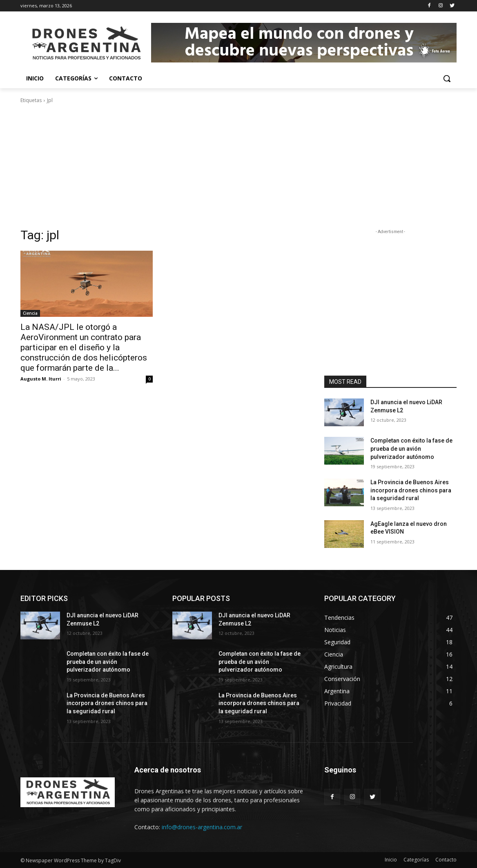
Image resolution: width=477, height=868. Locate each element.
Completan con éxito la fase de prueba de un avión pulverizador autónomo (411, 448)
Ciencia (30, 313)
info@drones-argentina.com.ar (202, 827)
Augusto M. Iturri (41, 379)
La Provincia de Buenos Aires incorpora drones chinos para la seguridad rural (411, 490)
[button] (447, 78)
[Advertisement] (238, 166)
